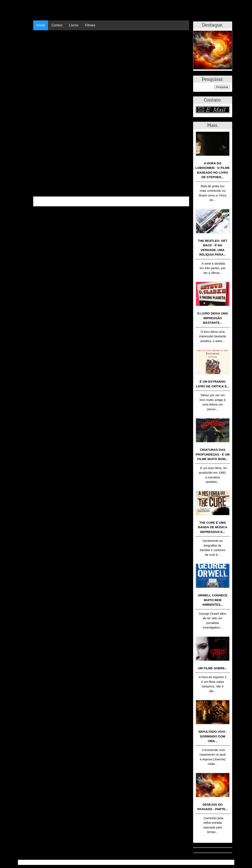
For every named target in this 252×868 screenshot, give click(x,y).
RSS (229, 862)
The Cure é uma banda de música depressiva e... (213, 527)
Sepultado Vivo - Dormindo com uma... (213, 736)
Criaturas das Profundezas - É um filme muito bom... (213, 454)
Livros (74, 25)
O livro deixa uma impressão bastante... (213, 318)
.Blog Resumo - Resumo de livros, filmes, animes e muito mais (66, 862)
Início (41, 25)
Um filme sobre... (213, 668)
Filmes (90, 25)
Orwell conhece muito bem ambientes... (213, 600)
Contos (57, 25)
